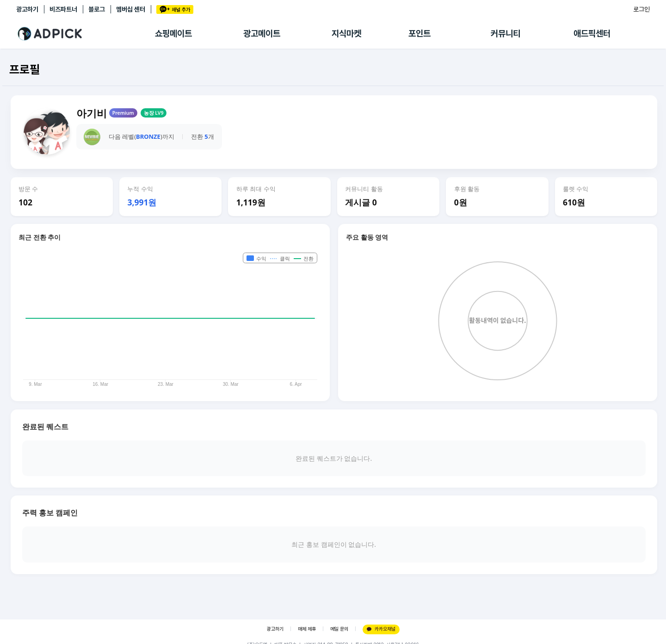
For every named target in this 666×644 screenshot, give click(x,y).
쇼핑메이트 (173, 34)
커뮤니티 (506, 34)
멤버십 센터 (131, 9)
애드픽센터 (592, 34)
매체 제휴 (307, 629)
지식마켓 (346, 34)
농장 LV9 (154, 113)
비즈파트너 (63, 9)
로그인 (641, 9)
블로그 (97, 9)
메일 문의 (339, 629)
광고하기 (27, 9)
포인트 (419, 34)
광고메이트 (262, 34)
